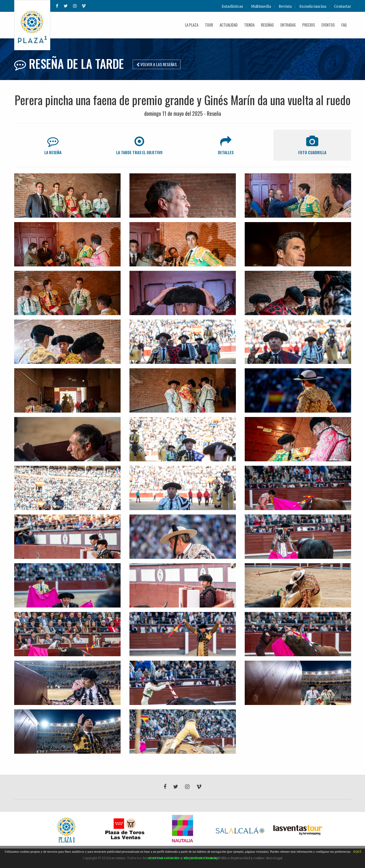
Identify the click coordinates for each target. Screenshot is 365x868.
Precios (309, 25)
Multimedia (261, 6)
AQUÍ (357, 851)
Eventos (328, 25)
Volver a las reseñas (157, 64)
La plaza (192, 25)
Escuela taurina (313, 6)
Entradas (288, 25)
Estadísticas (232, 6)
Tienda (249, 25)
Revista (285, 6)
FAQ (344, 25)
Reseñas (267, 25)
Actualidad (229, 25)
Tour (209, 25)
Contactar (343, 6)
